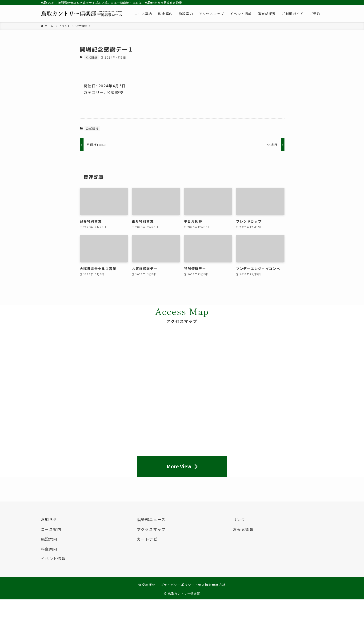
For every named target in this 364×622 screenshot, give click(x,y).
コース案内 (51, 529)
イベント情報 (53, 558)
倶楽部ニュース (151, 519)
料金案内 (49, 549)
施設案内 (49, 539)
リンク (239, 519)
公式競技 (91, 57)
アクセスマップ (151, 529)
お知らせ (49, 519)
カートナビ (147, 539)
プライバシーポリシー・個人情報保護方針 (193, 585)
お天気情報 (243, 529)
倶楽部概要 (147, 585)
